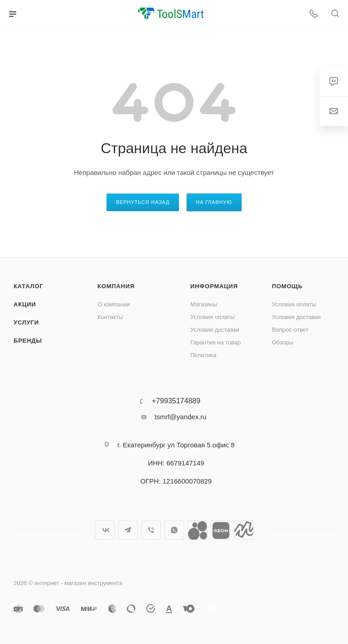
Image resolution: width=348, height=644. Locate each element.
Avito (197, 530)
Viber (151, 530)
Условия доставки (215, 330)
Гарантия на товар (215, 342)
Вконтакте (105, 530)
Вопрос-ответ (290, 330)
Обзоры (283, 342)
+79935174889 (176, 401)
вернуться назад (143, 202)
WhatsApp (174, 530)
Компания (116, 286)
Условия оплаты (213, 317)
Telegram (128, 530)
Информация (214, 286)
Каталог (29, 286)
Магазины (204, 304)
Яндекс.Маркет (244, 530)
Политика (203, 355)
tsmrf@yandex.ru (180, 417)
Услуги (26, 322)
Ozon (220, 530)
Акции (25, 304)
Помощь (287, 286)
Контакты (110, 317)
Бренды (28, 341)
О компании (114, 304)
